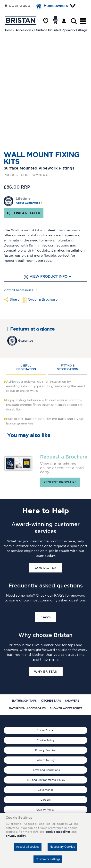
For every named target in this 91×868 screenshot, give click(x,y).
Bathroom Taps (24, 701)
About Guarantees (28, 203)
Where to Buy (46, 760)
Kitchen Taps (51, 701)
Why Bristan (46, 671)
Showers (72, 701)
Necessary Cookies (62, 847)
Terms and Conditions (45, 770)
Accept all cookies (28, 847)
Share (15, 299)
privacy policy (16, 836)
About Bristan (46, 730)
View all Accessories (18, 290)
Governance (46, 790)
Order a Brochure (43, 299)
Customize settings (48, 859)
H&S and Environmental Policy (45, 780)
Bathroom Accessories (27, 708)
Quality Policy (45, 810)
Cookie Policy (46, 740)
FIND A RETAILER (24, 213)
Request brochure (60, 482)
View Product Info (49, 277)
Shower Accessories (66, 708)
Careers (45, 800)
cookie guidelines (58, 832)
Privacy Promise (45, 750)
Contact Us (45, 568)
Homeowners (52, 6)
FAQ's (45, 617)
